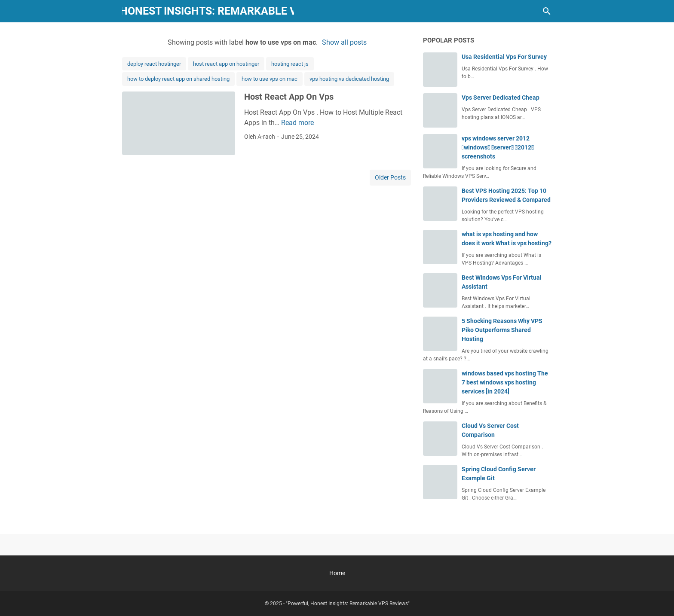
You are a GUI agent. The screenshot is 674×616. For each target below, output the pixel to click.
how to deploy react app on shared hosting (178, 79)
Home (337, 573)
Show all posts (344, 42)
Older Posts (390, 177)
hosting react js (290, 64)
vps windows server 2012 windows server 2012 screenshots (498, 147)
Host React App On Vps (289, 97)
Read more (297, 123)
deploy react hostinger (154, 64)
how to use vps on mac (270, 79)
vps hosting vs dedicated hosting (349, 79)
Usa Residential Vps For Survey (504, 57)
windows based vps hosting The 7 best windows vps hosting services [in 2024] (505, 382)
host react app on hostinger (226, 64)
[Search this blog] (547, 11)
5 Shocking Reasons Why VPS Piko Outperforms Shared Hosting (502, 330)
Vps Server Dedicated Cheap (501, 98)
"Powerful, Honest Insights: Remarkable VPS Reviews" (208, 11)
